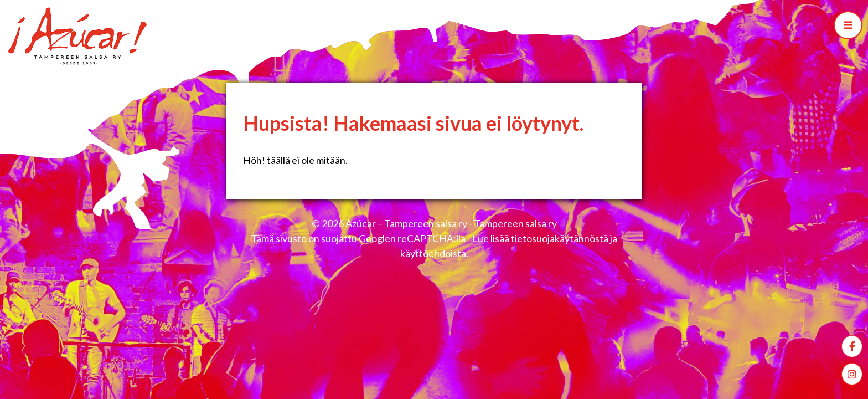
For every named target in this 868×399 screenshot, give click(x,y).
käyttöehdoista (433, 253)
